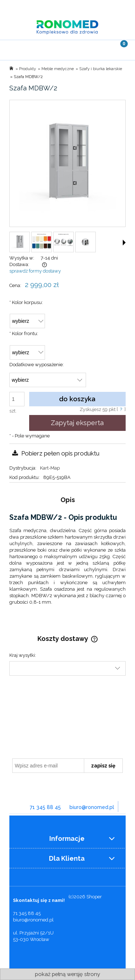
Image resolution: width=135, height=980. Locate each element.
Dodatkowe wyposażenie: (37, 365)
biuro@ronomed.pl (92, 807)
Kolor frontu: (24, 333)
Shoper (94, 897)
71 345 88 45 (45, 807)
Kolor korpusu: (26, 302)
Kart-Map (50, 468)
